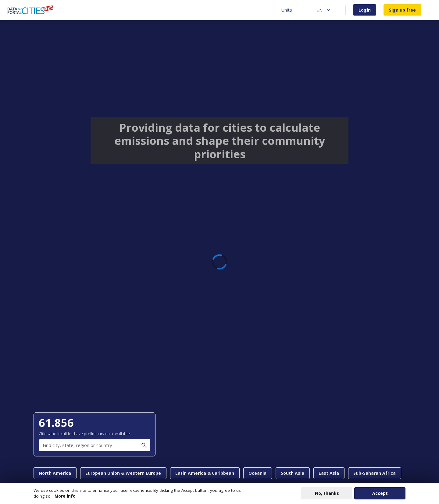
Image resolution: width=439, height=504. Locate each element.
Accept (380, 493)
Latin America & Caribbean (205, 473)
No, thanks (327, 493)
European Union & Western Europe (123, 473)
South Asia (293, 473)
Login (365, 10)
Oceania (257, 473)
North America (55, 473)
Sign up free (402, 10)
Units (287, 10)
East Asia (329, 473)
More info (65, 496)
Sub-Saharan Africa (375, 473)
